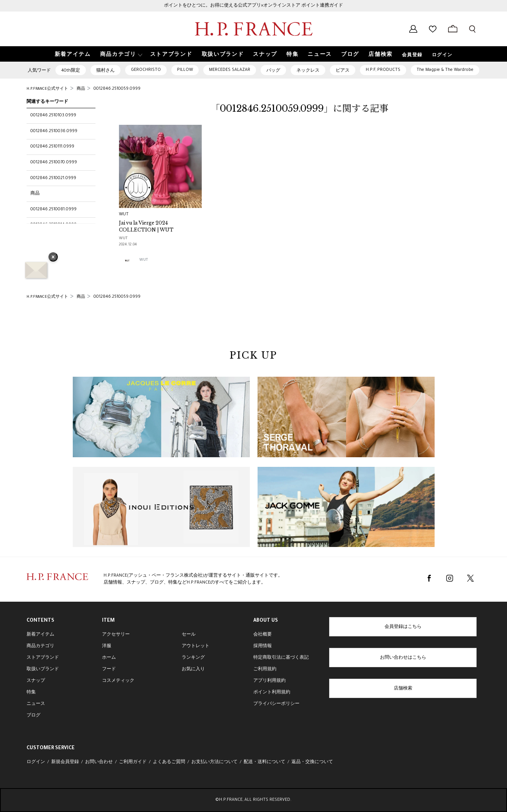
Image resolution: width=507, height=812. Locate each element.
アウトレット (196, 646)
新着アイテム (40, 635)
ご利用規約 (265, 669)
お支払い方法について (214, 762)
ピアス (343, 71)
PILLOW (185, 70)
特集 (31, 693)
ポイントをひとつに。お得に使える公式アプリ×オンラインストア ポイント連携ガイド (253, 6)
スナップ (36, 681)
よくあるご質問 (169, 762)
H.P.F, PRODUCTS (383, 70)
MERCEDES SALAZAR (230, 70)
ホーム (109, 658)
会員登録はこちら (403, 627)
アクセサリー (116, 635)
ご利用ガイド (133, 762)
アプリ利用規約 (269, 681)
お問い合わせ (99, 762)
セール (189, 635)
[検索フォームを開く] (472, 29)
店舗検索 (403, 689)
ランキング (193, 658)
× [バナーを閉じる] (53, 258)
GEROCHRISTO (146, 70)
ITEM (108, 621)
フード (109, 669)
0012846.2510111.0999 (52, 147)
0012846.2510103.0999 (53, 116)
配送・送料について (264, 762)
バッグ (273, 71)
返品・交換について (312, 762)
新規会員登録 (65, 762)
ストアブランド (43, 658)
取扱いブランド (43, 669)
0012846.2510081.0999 (54, 210)
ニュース (36, 704)
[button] (120, 54)
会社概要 (263, 635)
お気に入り (193, 669)
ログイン (442, 55)
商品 (35, 194)
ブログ (33, 716)
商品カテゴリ (40, 646)
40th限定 (71, 71)
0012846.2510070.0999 (54, 163)
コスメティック (118, 681)
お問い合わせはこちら (403, 658)
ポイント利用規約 (272, 693)
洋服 (107, 646)
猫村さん (105, 71)
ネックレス (308, 71)
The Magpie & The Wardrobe (445, 70)
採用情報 (263, 646)
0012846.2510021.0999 (53, 178)
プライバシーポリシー (276, 704)
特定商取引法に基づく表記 (281, 658)
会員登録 (412, 55)
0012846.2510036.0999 (54, 131)
